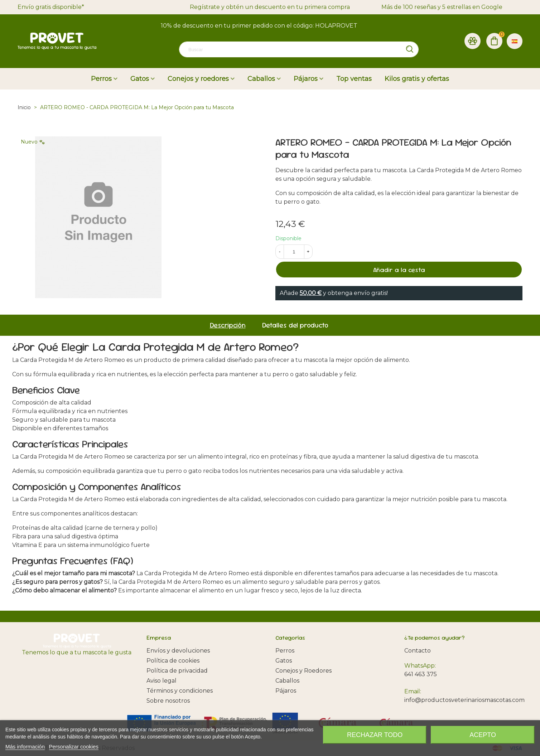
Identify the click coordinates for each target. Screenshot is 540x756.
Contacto (418, 651)
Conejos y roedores (198, 79)
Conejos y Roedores (303, 671)
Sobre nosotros (168, 701)
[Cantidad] (294, 252)
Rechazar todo (375, 735)
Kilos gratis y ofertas (417, 79)
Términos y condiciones (180, 691)
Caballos (261, 79)
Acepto (483, 735)
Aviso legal (161, 681)
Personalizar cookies (74, 747)
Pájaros (306, 79)
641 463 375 (421, 674)
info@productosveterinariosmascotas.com (464, 700)
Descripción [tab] (228, 325)
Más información (25, 747)
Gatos (140, 79)
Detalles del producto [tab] (295, 325)
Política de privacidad (177, 671)
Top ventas (354, 79)
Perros (101, 79)
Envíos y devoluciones (178, 651)
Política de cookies (173, 661)
